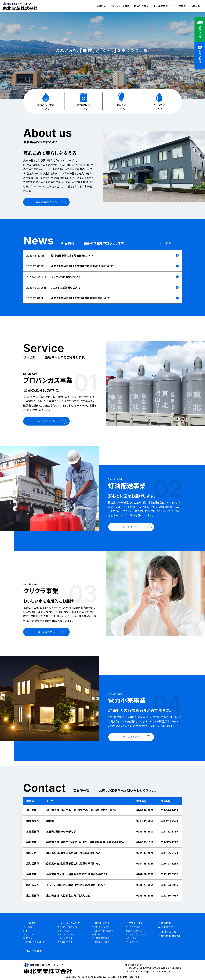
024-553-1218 (145, 842)
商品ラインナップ (134, 931)
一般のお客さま (65, 938)
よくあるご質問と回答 (136, 934)
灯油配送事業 (141, 6)
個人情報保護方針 (171, 936)
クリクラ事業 (179, 6)
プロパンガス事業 (120, 6)
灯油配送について (100, 927)
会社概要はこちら (46, 202)
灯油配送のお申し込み (103, 931)
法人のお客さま (65, 942)
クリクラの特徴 (133, 927)
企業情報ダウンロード (34, 942)
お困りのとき (64, 931)
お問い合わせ (169, 931)
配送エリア (97, 934)
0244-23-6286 (145, 863)
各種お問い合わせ (100, 942)
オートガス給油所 (66, 934)
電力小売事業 (161, 6)
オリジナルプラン (134, 942)
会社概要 (28, 927)
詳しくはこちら (46, 421)
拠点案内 (28, 938)
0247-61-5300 (145, 831)
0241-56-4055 (145, 895)
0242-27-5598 (145, 874)
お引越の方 (167, 927)
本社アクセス (30, 934)
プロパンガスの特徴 (67, 927)
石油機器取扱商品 (101, 938)
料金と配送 (131, 938)
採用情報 (195, 6)
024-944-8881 (145, 810)
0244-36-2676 (145, 853)
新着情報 (166, 923)
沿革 (26, 931)
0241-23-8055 (145, 885)
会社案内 (101, 6)
